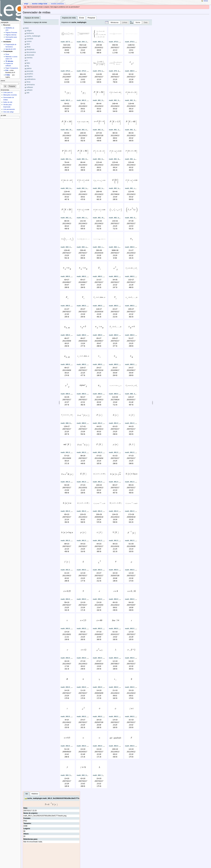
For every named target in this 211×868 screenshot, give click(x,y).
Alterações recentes (10, 95)
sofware (29, 90)
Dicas (7, 54)
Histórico (35, 794)
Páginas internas (11, 35)
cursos (29, 41)
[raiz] (27, 28)
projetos (30, 77)
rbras (28, 82)
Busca (3, 81)
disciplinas (30, 49)
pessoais (30, 71)
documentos (31, 52)
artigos (29, 31)
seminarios (31, 85)
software (30, 87)
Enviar (82, 18)
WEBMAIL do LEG (10, 29)
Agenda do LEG (11, 49)
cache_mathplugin (33, 36)
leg (28, 66)
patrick (29, 68)
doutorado (30, 55)
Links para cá (8, 92)
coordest (30, 39)
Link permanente (9, 109)
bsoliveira (30, 33)
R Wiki (8, 75)
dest (28, 44)
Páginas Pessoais (11, 32)
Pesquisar (91, 18)
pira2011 (30, 74)
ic (27, 60)
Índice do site (8, 102)
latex (28, 63)
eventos (29, 58)
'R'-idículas (9, 61)
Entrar (206, 1)
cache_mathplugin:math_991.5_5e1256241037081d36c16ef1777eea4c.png (57, 798)
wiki (28, 93)
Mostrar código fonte (40, 4)
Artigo (26, 4)
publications (31, 79)
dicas (29, 47)
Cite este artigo (8, 112)
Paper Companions (12, 68)
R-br (7, 70)
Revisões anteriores (57, 4)
